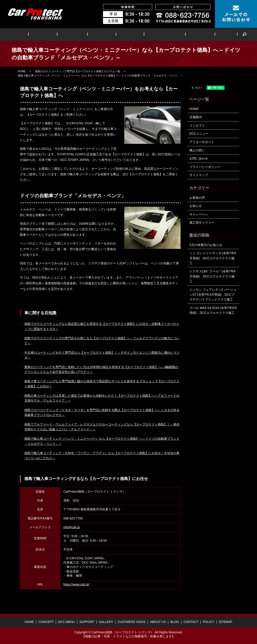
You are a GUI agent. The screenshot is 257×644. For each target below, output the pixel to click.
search (225, 35)
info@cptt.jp (72, 527)
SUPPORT (104, 34)
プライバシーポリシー (205, 167)
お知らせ (196, 206)
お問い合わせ (199, 158)
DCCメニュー (199, 134)
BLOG (209, 34)
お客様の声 (197, 198)
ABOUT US (188, 34)
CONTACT (191, 622)
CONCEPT (54, 34)
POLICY (208, 622)
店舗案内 (196, 117)
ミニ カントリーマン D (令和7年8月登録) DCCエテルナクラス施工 (213, 258)
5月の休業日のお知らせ (206, 245)
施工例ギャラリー (202, 222)
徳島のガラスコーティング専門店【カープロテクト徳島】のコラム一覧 (78, 71)
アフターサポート (202, 142)
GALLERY (127, 34)
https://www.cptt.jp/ (76, 584)
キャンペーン (199, 214)
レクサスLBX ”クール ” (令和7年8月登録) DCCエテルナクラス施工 (212, 276)
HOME (34, 34)
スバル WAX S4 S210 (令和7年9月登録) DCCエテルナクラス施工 (213, 310)
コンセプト (197, 125)
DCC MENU (79, 34)
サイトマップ (199, 175)
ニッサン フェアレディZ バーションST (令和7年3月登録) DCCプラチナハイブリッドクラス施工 (213, 295)
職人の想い (197, 150)
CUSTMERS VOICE (157, 34)
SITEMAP (225, 622)
